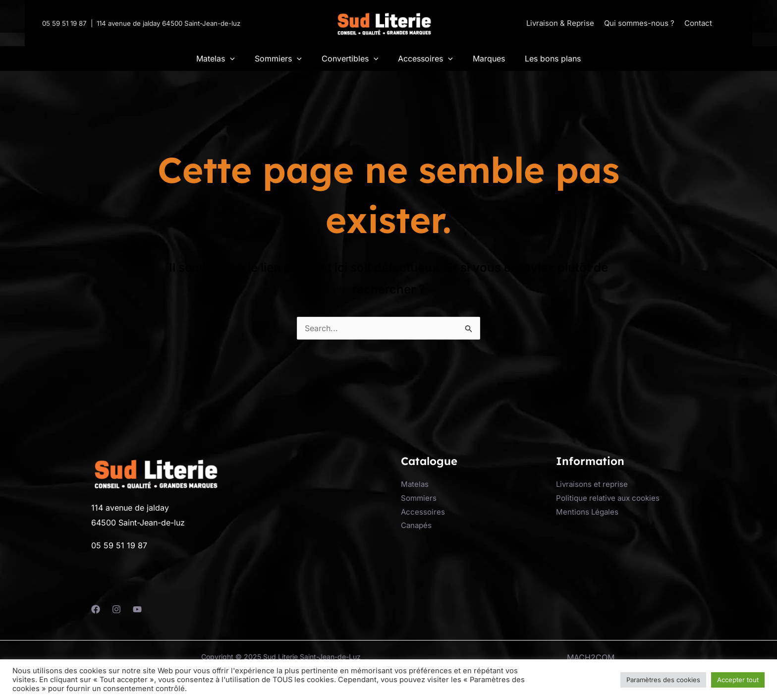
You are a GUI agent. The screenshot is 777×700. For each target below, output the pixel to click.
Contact (698, 23)
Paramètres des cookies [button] (663, 680)
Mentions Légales (587, 512)
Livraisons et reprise (592, 484)
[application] (230, 58)
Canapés (416, 525)
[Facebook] (96, 609)
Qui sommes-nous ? (639, 23)
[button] (726, 23)
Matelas (415, 484)
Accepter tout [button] (738, 680)
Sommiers (419, 498)
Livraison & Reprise (560, 23)
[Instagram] (116, 609)
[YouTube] (137, 609)
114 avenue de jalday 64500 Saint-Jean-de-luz (168, 23)
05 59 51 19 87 (64, 23)
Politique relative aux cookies (608, 498)
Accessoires (423, 512)
